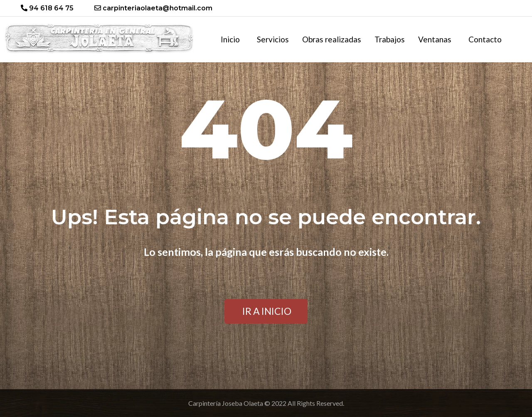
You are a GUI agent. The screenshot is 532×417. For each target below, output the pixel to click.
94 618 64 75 (47, 8)
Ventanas (435, 39)
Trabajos (390, 39)
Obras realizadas (332, 39)
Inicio (230, 39)
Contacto (485, 39)
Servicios (273, 39)
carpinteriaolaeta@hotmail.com (153, 8)
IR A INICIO (267, 311)
